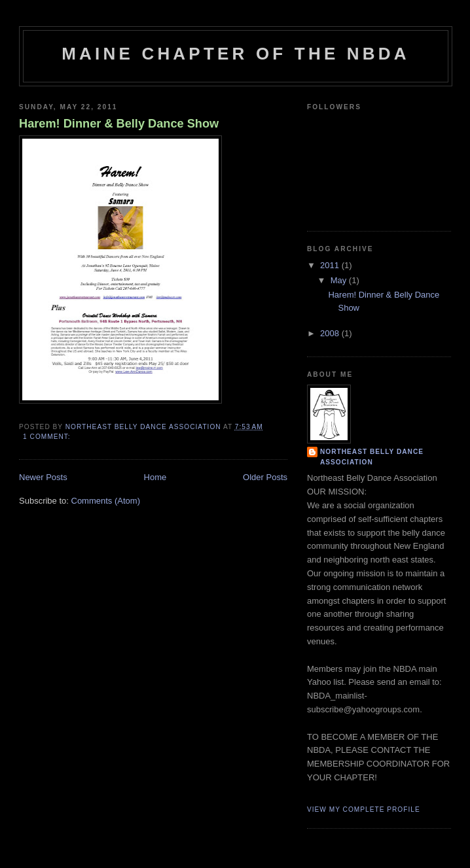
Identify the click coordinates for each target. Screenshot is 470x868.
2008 (331, 333)
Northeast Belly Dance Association (372, 457)
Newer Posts (43, 477)
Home (155, 477)
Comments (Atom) (106, 501)
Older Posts (265, 477)
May (340, 280)
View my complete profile (364, 809)
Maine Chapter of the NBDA (236, 54)
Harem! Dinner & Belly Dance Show (119, 124)
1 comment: (48, 437)
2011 (331, 265)
